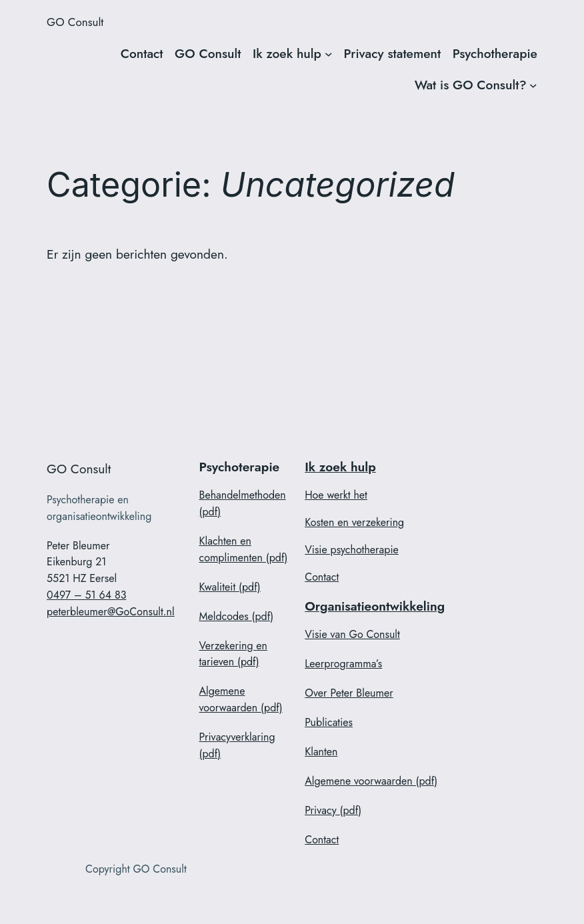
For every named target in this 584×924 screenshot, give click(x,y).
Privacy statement (393, 53)
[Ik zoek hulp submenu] (329, 54)
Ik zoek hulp (287, 53)
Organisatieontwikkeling (375, 606)
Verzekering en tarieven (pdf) (234, 654)
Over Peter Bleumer (349, 693)
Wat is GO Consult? (471, 85)
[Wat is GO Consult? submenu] (533, 85)
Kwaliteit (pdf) (230, 587)
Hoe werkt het (336, 495)
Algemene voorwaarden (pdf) (241, 699)
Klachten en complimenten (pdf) (244, 549)
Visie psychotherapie (352, 550)
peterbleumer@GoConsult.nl (111, 612)
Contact (142, 53)
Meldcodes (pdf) (237, 616)
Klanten (321, 752)
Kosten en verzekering (354, 522)
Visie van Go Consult (352, 634)
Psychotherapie (495, 53)
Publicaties (329, 722)
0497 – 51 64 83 (86, 595)
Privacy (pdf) (333, 810)
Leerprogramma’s (343, 664)
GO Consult (75, 22)
